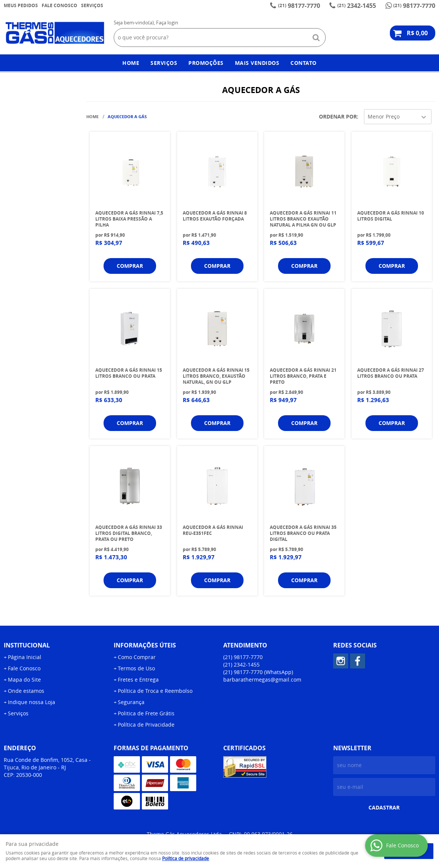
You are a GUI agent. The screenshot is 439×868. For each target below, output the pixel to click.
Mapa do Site (24, 680)
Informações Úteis (145, 645)
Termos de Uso (136, 668)
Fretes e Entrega (138, 680)
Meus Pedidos (21, 5)
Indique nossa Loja (32, 702)
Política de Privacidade (146, 725)
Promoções (206, 63)
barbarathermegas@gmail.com (262, 680)
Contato (304, 63)
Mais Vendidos (257, 63)
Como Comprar (137, 657)
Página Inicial (25, 657)
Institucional (27, 645)
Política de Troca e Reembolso (155, 691)
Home (131, 63)
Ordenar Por (338, 116)
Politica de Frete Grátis (146, 713)
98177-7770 (299, 6)
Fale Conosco (59, 5)
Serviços (92, 5)
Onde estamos (26, 691)
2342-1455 (357, 6)
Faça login (167, 23)
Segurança (131, 702)
